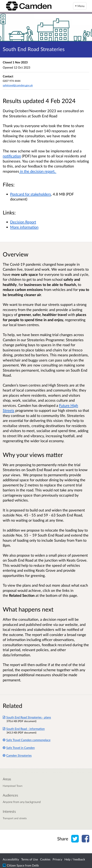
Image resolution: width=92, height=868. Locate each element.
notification (12, 156)
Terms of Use (30, 859)
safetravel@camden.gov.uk (18, 85)
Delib (35, 865)
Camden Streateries (17, 755)
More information (24, 227)
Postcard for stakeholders (31, 194)
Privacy (57, 859)
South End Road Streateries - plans (27, 717)
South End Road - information (24, 729)
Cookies (45, 859)
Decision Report (23, 222)
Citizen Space (16, 865)
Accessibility (11, 859)
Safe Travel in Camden (19, 748)
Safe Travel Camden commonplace (27, 740)
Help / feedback (75, 859)
